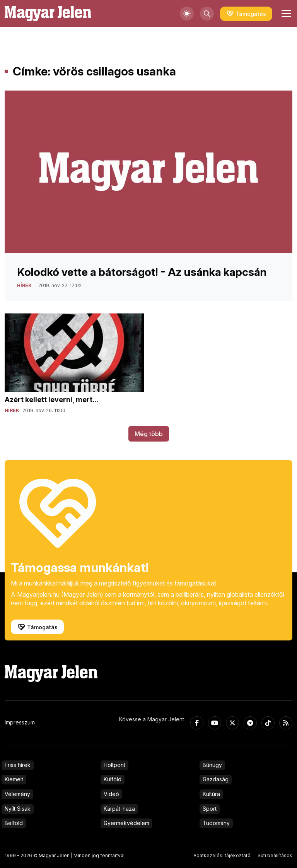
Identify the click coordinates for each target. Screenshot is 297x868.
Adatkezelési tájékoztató (222, 855)
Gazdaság (216, 779)
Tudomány (216, 823)
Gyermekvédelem (126, 823)
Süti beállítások (275, 855)
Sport (210, 809)
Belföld (14, 823)
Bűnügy (212, 765)
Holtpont (114, 765)
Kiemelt (14, 779)
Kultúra (211, 794)
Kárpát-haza (119, 809)
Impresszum (20, 722)
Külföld (113, 779)
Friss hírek (18, 765)
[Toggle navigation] (285, 14)
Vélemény (17, 794)
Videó (111, 794)
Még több (149, 434)
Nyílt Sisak (18, 809)
